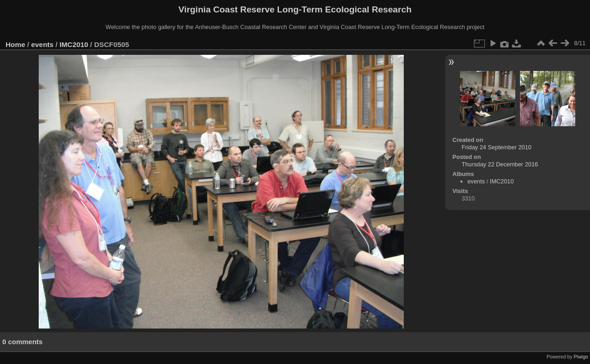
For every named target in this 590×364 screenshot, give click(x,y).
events (43, 44)
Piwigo (581, 357)
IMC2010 (74, 44)
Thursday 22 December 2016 (500, 164)
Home (15, 44)
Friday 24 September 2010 (496, 147)
